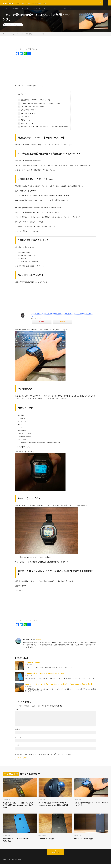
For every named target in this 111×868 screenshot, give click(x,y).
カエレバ (39, 321)
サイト (17, 748)
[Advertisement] (55, 72)
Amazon (62, 325)
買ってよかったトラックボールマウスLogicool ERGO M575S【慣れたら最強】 (55, 807)
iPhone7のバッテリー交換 (85, 842)
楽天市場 (42, 325)
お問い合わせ (74, 10)
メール (18, 740)
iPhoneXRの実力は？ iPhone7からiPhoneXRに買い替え (45, 676)
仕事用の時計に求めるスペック (29, 113)
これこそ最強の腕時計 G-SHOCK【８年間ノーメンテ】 (91, 807)
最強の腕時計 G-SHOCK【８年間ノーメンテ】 (34, 103)
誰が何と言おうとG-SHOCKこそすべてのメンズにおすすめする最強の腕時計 (43, 130)
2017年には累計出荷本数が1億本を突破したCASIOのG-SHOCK (39, 106)
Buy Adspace (17, 10)
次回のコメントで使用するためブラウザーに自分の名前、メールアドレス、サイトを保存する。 (45, 757)
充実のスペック (24, 123)
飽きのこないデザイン (26, 126)
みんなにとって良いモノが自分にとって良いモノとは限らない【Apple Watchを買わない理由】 (59, 687)
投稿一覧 (39, 643)
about (7, 10)
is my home (18, 864)
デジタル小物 (17, 28)
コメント (18, 712)
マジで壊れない (24, 120)
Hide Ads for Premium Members (36, 10)
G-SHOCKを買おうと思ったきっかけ (31, 110)
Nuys (42, 89)
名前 (18, 732)
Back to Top (55, 857)
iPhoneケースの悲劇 (32, 665)
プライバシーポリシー (58, 10)
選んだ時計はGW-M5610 (27, 116)
